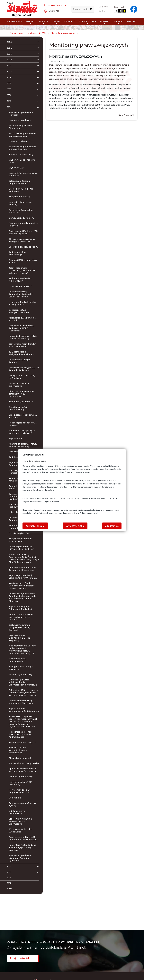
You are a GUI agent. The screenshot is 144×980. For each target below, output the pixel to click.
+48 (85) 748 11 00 (57, 5)
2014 (44, 33)
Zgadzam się (112, 526)
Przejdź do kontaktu (21, 958)
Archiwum (33, 33)
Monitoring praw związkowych (64, 33)
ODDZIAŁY (70, 21)
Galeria (118, 22)
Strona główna (17, 33)
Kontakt (132, 21)
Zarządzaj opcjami (35, 526)
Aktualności (15, 21)
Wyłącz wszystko (75, 526)
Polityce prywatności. (89, 513)
